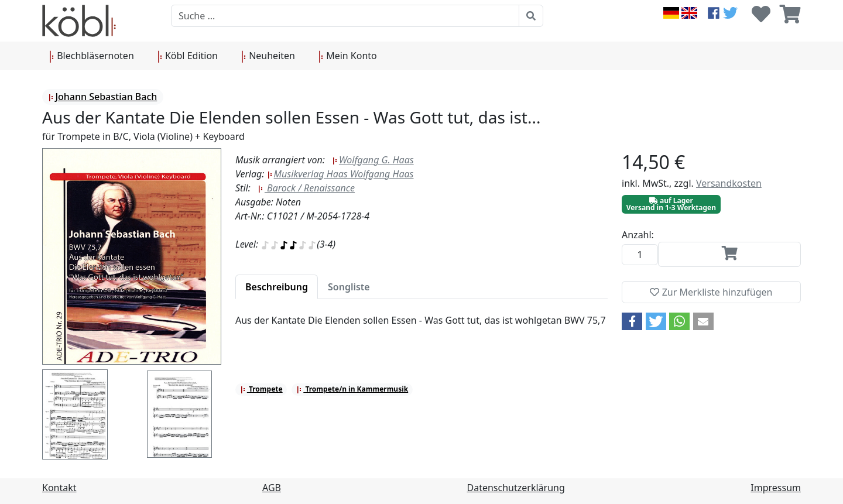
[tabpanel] (421, 327)
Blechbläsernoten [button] (92, 56)
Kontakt (59, 488)
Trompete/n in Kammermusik (352, 389)
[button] (632, 321)
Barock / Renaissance (306, 188)
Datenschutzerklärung (516, 488)
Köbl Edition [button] (188, 56)
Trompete (261, 389)
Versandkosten (729, 183)
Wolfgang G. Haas (373, 160)
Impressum (776, 488)
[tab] (277, 287)
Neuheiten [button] (268, 56)
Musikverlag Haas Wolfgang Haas (340, 174)
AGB (272, 488)
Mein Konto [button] (348, 56)
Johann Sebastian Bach (102, 97)
